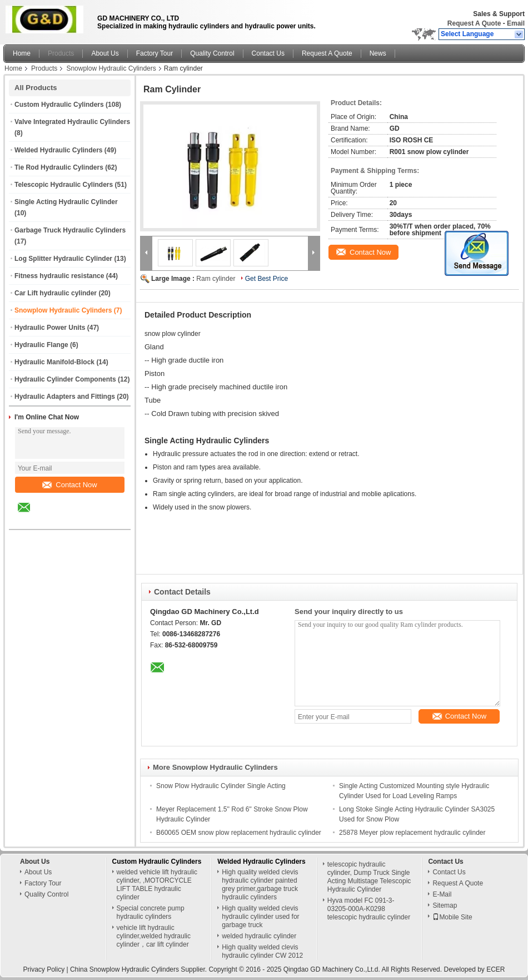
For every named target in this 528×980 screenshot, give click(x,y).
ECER (495, 969)
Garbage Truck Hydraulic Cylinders (70, 230)
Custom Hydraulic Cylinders (59, 105)
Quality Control (212, 53)
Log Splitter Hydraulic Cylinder (63, 259)
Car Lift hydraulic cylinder (56, 293)
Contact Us (268, 53)
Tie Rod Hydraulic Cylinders (59, 167)
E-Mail (442, 894)
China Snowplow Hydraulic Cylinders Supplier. (139, 969)
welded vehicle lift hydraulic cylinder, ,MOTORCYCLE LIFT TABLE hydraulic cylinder (157, 885)
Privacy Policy (44, 969)
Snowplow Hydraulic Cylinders (111, 68)
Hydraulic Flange (41, 345)
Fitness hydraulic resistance (59, 276)
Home (22, 53)
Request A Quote (474, 23)
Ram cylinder (216, 279)
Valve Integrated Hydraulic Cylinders (72, 122)
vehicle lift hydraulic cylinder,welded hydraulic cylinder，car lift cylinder (154, 936)
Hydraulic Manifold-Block (54, 362)
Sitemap (445, 905)
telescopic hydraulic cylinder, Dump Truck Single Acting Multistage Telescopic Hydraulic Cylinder (369, 877)
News (378, 53)
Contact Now (69, 485)
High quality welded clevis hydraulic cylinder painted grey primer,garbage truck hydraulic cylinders (260, 885)
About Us (105, 53)
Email (516, 23)
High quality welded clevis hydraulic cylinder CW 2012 (262, 951)
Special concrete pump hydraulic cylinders (151, 912)
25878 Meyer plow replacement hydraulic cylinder (412, 833)
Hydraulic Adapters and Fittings (65, 397)
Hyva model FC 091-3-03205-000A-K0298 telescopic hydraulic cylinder (369, 909)
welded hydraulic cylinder (259, 936)
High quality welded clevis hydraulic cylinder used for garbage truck (260, 917)
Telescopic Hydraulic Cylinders (64, 185)
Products (61, 53)
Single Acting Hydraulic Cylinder (66, 202)
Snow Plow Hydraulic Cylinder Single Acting (221, 786)
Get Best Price (267, 279)
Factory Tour (155, 53)
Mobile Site (452, 917)
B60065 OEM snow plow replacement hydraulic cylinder (239, 833)
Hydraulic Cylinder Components (65, 379)
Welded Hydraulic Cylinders (59, 150)
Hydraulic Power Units (50, 328)
